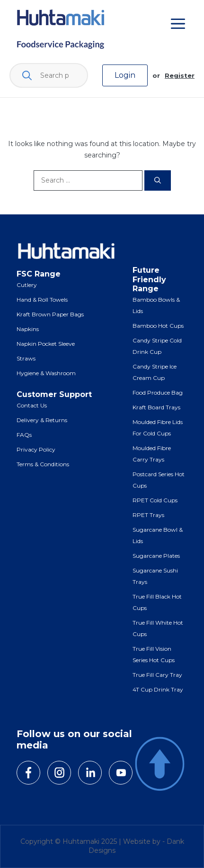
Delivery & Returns (42, 420)
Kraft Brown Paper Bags (50, 314)
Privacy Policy (36, 449)
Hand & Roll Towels (42, 300)
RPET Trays (148, 515)
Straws (26, 358)
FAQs (24, 435)
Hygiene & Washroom (46, 373)
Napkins (28, 329)
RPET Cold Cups (155, 500)
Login (125, 75)
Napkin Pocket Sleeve (46, 344)
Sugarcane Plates (156, 556)
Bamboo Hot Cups (158, 326)
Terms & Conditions (43, 464)
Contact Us (32, 405)
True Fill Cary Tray (157, 675)
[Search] (158, 180)
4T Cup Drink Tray (158, 689)
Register (180, 75)
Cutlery (27, 285)
